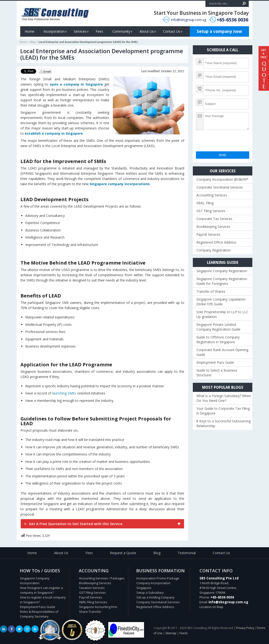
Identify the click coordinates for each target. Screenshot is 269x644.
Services (81, 31)
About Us (148, 31)
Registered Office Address (216, 242)
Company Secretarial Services (158, 602)
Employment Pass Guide (215, 362)
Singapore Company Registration (222, 271)
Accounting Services (212, 195)
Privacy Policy (245, 628)
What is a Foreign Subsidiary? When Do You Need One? (224, 398)
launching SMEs (64, 393)
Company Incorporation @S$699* (222, 179)
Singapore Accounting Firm (98, 607)
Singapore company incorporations (120, 184)
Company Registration (214, 250)
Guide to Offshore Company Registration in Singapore (218, 340)
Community (122, 31)
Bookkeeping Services (213, 227)
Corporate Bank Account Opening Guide (222, 352)
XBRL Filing (205, 203)
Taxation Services (92, 588)
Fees (99, 31)
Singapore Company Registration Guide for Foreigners (222, 281)
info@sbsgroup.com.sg (189, 20)
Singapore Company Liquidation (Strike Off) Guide (221, 302)
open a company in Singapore (76, 84)
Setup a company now (219, 31)
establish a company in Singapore (54, 133)
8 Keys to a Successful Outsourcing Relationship (224, 423)
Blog (33, 42)
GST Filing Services (211, 211)
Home (30, 31)
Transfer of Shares (211, 291)
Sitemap (171, 633)
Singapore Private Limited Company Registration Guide (218, 327)
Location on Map (211, 607)
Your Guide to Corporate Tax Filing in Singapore (223, 411)
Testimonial (187, 553)
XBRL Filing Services (93, 602)
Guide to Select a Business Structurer (217, 373)
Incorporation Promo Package (158, 578)
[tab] (102, 524)
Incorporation (55, 31)
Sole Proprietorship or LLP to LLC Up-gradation (222, 314)
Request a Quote (123, 553)
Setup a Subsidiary (150, 593)
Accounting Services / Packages (102, 578)
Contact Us (173, 31)
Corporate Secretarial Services (220, 187)
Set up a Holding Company (155, 597)
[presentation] (232, 142)
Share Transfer (90, 612)
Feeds (184, 633)
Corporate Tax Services (214, 219)
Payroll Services (208, 234)
